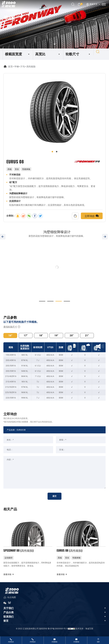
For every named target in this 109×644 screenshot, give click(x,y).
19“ (56, 335)
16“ (10, 335)
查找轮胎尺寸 (12, 327)
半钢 (16, 67)
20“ (72, 335)
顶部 (98, 642)
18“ (41, 335)
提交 (54, 496)
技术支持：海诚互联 (84, 632)
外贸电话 (33, 642)
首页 (10, 67)
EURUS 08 (71, 553)
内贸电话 (11, 642)
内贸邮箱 (54, 642)
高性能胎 (31, 67)
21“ (87, 335)
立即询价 (92, 216)
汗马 (23, 67)
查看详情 (9, 578)
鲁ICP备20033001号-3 (57, 632)
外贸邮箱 (76, 642)
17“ (26, 335)
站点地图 (10, 601)
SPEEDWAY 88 (20, 553)
